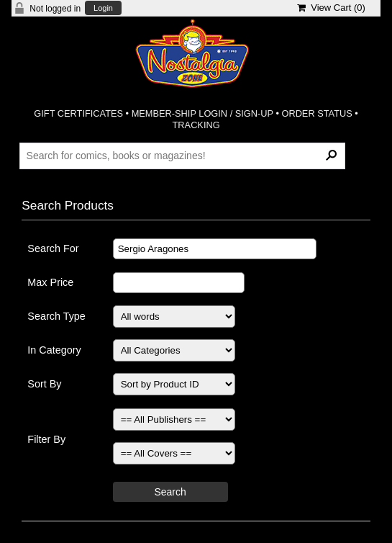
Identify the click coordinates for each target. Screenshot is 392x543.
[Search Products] (183, 156)
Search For (53, 248)
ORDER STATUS (316, 113)
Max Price (50, 282)
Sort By (44, 384)
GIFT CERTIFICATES (78, 113)
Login (103, 8)
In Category (54, 350)
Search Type (56, 316)
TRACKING (196, 125)
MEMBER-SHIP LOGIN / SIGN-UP (202, 113)
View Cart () (331, 8)
